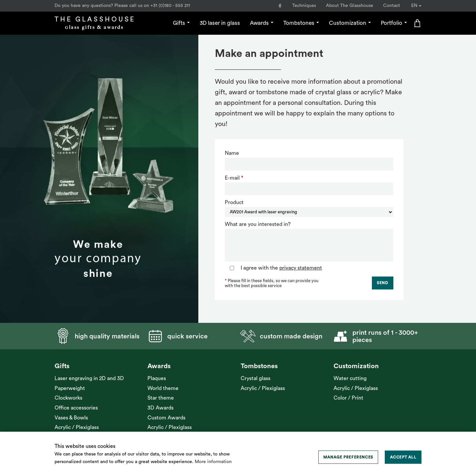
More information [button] (213, 462)
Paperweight (70, 388)
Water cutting (350, 378)
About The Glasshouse (350, 6)
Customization (350, 23)
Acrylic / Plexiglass (77, 427)
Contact (392, 6)
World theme (163, 388)
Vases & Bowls (71, 418)
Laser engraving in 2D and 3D (89, 378)
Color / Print (348, 398)
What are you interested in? (258, 224)
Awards (262, 23)
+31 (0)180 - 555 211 (170, 6)
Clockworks (68, 398)
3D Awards (160, 408)
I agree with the (281, 268)
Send (382, 283)
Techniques (304, 6)
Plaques (157, 378)
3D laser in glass (220, 23)
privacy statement (301, 268)
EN (416, 6)
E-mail (232, 178)
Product (234, 202)
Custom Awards (166, 418)
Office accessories (76, 408)
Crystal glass (256, 378)
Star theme (161, 398)
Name (232, 153)
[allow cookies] (403, 457)
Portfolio (394, 23)
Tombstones (301, 23)
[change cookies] (348, 457)
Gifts (181, 23)
